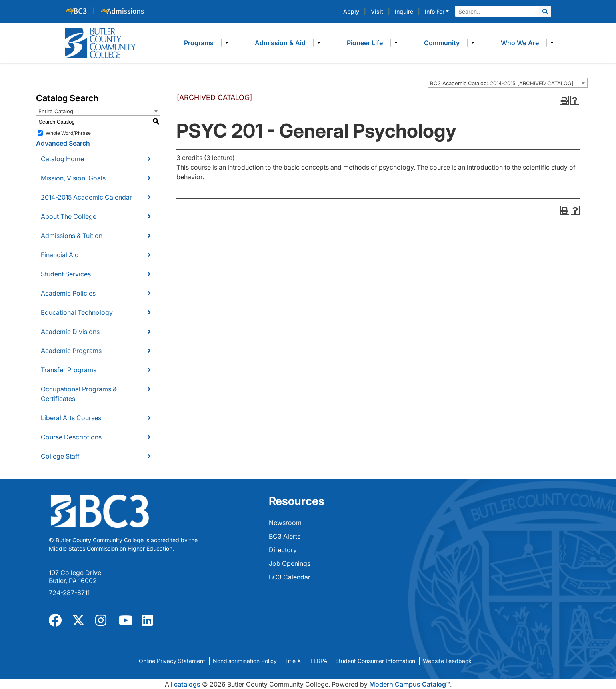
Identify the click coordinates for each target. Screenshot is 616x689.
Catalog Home (62, 159)
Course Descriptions (71, 437)
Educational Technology (77, 312)
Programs (199, 43)
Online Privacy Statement (172, 661)
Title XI (294, 661)
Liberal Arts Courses (71, 418)
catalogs (187, 684)
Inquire (404, 11)
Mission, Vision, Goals (73, 178)
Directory (283, 550)
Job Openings (290, 563)
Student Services (66, 274)
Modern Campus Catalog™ (410, 684)
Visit (377, 11)
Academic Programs (71, 351)
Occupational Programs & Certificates (79, 394)
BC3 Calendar (290, 577)
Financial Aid (60, 255)
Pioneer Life (365, 43)
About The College (69, 216)
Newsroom (285, 523)
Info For (435, 11)
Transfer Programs (69, 370)
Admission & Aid (280, 43)
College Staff (60, 456)
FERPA (319, 661)
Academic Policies (68, 293)
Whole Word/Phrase (68, 133)
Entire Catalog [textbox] (56, 111)
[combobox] (508, 83)
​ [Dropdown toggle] (224, 43)
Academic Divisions (70, 332)
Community (442, 43)
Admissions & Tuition (72, 236)
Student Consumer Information (375, 661)
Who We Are (520, 43)
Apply (351, 11)
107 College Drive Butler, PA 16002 (75, 577)
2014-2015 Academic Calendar (86, 197)
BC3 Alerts (285, 536)
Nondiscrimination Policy (245, 661)
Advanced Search (63, 143)
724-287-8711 (69, 593)
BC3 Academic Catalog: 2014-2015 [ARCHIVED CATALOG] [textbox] (502, 83)
